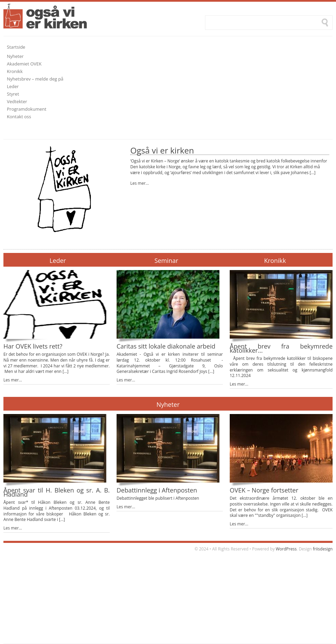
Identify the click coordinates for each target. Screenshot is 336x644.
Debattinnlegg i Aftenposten (157, 490)
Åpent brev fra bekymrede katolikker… (281, 348)
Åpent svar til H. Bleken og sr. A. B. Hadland (57, 492)
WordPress (286, 549)
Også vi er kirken (162, 150)
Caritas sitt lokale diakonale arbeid (166, 346)
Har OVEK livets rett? (33, 346)
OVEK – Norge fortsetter (264, 490)
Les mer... (140, 183)
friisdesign (323, 549)
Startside (16, 47)
